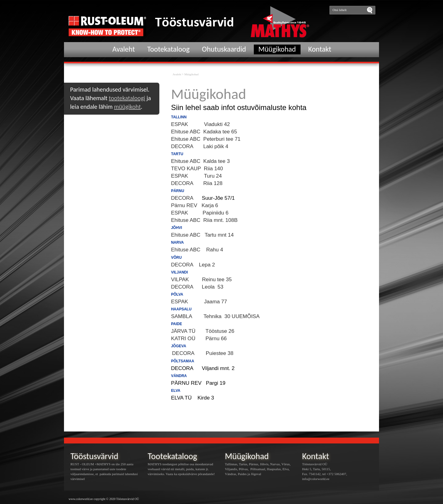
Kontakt (320, 49)
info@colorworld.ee (316, 479)
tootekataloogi (127, 98)
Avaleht (124, 49)
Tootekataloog (169, 49)
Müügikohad (277, 49)
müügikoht (128, 107)
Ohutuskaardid (224, 49)
